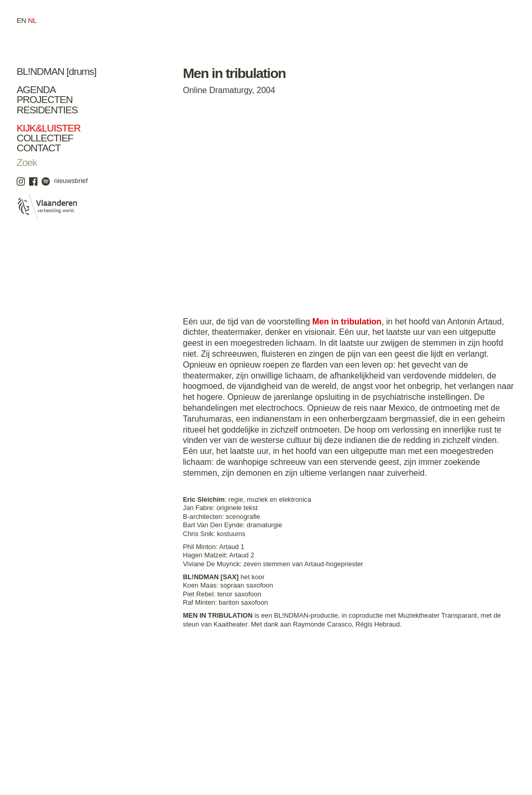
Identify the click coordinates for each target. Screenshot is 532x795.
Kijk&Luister (49, 128)
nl (32, 21)
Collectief (45, 138)
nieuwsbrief (71, 181)
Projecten (45, 100)
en (21, 21)
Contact (39, 148)
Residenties (47, 110)
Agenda (36, 90)
